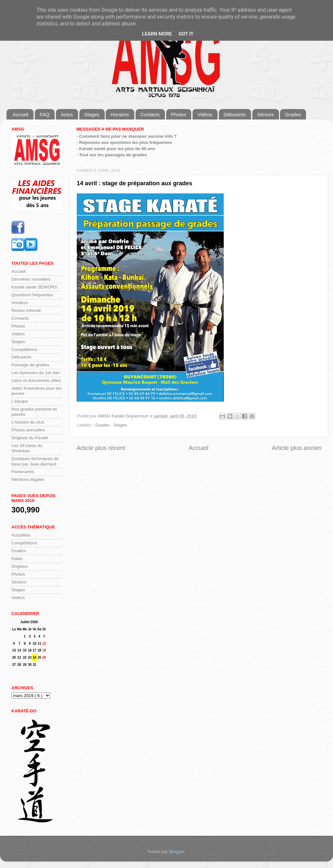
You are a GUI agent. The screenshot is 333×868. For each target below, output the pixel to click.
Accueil (20, 114)
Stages (92, 114)
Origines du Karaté (30, 438)
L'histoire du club (28, 422)
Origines (20, 566)
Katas (17, 559)
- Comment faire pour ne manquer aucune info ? (127, 136)
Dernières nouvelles (31, 279)
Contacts (150, 114)
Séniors (266, 114)
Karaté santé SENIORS (34, 287)
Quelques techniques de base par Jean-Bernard (35, 461)
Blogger (177, 852)
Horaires (120, 114)
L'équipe (20, 401)
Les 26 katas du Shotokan (27, 448)
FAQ (45, 114)
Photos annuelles (28, 430)
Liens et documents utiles (36, 380)
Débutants (235, 114)
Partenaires (23, 472)
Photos (179, 114)
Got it (186, 34)
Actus (67, 114)
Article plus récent (101, 448)
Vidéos (205, 114)
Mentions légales (28, 479)
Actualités (21, 535)
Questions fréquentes (32, 295)
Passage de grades (30, 365)
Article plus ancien (297, 448)
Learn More (157, 34)
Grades (293, 114)
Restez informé (26, 310)
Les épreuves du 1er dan (36, 373)
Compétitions (24, 350)
